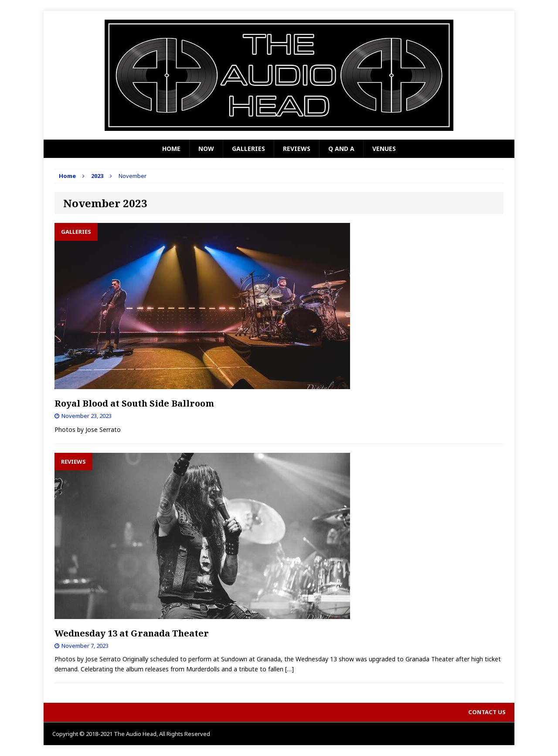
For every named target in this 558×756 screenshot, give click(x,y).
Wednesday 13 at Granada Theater (132, 633)
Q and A (341, 149)
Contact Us (487, 712)
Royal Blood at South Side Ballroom (134, 403)
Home (171, 149)
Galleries (248, 149)
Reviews (297, 149)
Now (206, 149)
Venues (384, 149)
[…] (289, 669)
